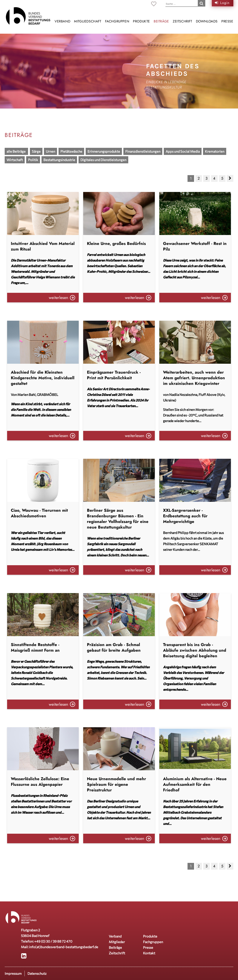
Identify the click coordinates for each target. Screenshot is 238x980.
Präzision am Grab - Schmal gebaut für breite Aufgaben (114, 647)
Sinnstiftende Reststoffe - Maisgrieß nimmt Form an (35, 647)
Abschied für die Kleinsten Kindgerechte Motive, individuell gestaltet (43, 378)
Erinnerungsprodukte (104, 151)
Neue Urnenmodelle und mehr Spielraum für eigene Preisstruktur (116, 784)
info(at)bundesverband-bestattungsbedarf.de (64, 947)
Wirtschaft (15, 160)
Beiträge (161, 21)
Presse (227, 21)
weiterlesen (59, 297)
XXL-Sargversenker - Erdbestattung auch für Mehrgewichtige (185, 516)
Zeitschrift (182, 21)
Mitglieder (117, 942)
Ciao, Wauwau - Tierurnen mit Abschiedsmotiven (39, 513)
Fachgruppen (117, 21)
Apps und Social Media (183, 151)
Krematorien (215, 151)
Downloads (207, 21)
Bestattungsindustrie (59, 160)
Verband (62, 21)
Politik (33, 160)
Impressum (13, 973)
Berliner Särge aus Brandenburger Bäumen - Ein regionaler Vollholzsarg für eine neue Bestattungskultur (118, 519)
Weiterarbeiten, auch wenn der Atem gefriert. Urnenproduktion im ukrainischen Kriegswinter (194, 378)
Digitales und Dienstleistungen (103, 160)
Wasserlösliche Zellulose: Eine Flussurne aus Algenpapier (40, 781)
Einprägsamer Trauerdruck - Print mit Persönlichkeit (114, 375)
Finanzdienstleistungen (143, 151)
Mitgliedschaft (88, 21)
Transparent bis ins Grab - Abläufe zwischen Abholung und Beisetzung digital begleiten (195, 650)
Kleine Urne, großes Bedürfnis (116, 243)
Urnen (50, 151)
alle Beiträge (16, 151)
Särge (36, 151)
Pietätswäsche (71, 151)
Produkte (141, 21)
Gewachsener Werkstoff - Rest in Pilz (195, 246)
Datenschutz (37, 973)
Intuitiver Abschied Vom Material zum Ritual (43, 246)
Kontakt (149, 953)
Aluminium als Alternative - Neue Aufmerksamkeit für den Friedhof (195, 784)
